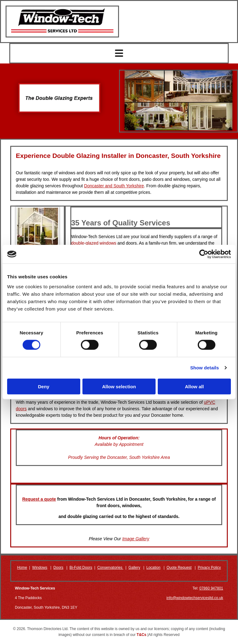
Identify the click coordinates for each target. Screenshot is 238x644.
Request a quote (39, 499)
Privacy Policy (209, 568)
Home (22, 568)
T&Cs (141, 635)
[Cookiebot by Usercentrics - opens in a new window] (204, 254)
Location (153, 568)
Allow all (194, 386)
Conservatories (110, 568)
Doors (58, 568)
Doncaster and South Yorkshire (114, 186)
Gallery (134, 568)
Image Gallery (136, 539)
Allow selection (119, 386)
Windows (40, 568)
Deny (44, 386)
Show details (205, 368)
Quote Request (179, 568)
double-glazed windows (94, 243)
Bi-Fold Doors (81, 568)
